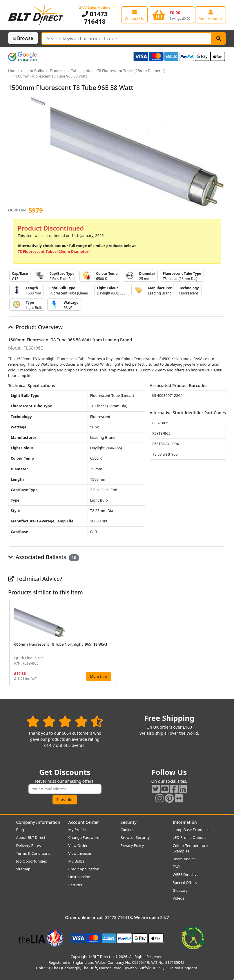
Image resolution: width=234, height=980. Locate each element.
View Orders (79, 845)
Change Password (84, 837)
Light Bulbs (34, 71)
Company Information (38, 822)
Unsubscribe (79, 877)
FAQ (176, 867)
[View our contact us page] (134, 15)
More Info (98, 676)
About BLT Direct (31, 837)
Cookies (127, 830)
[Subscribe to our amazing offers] (65, 789)
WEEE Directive (186, 874)
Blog (20, 830)
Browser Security (135, 837)
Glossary (180, 890)
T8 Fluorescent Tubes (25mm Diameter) (131, 71)
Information (185, 822)
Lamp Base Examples (191, 830)
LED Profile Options (190, 837)
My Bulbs (76, 861)
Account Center (84, 822)
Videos (179, 898)
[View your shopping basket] (172, 15)
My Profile (77, 830)
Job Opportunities (32, 861)
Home (13, 71)
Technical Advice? (35, 579)
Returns (75, 885)
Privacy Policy (132, 845)
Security (129, 822)
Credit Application (84, 869)
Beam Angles (184, 859)
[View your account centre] (211, 15)
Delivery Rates (29, 845)
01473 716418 (95, 17)
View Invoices (80, 853)
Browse (23, 38)
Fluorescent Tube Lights (71, 71)
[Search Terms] (127, 38)
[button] (221, 643)
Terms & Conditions (33, 853)
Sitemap (23, 869)
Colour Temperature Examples (190, 848)
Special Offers (185, 883)
